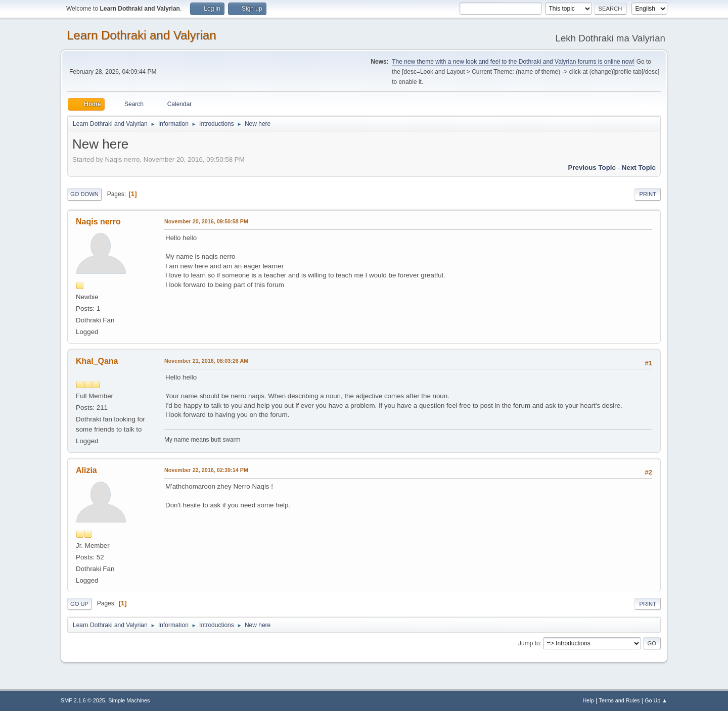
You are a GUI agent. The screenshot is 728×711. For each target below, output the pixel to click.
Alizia (86, 470)
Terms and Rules (620, 700)
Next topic (639, 168)
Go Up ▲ (656, 700)
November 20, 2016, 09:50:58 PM (206, 221)
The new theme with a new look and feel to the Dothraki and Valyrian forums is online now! (513, 62)
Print (648, 194)
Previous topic (592, 168)
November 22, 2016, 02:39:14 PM (206, 470)
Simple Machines (129, 700)
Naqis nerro (98, 222)
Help (588, 700)
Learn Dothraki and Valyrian (142, 35)
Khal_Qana (97, 361)
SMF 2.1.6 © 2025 (83, 700)
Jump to (529, 643)
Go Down (84, 194)
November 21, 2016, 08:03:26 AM (206, 361)
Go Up (79, 604)
